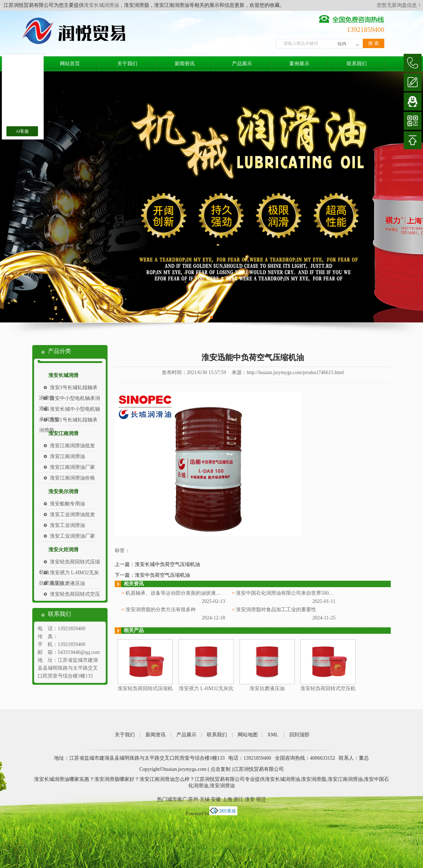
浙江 (238, 799)
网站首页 (70, 64)
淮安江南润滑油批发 (72, 446)
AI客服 (22, 131)
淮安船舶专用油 (67, 504)
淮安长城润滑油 (101, 5)
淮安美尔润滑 (63, 492)
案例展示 (299, 64)
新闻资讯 (185, 64)
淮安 (250, 799)
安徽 (216, 799)
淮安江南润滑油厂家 (72, 467)
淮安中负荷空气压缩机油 (162, 575)
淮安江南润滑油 (67, 456)
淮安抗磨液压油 (67, 583)
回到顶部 (299, 735)
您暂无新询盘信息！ (399, 5)
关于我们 (127, 64)
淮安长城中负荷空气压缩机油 (167, 564)
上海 (227, 799)
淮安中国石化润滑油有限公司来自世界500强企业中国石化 (300, 593)
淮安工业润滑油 (67, 525)
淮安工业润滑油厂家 (72, 536)
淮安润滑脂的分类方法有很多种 (161, 610)
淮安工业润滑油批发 (72, 515)
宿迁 (261, 799)
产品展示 (242, 64)
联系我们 (357, 64)
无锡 (205, 799)
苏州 (193, 799)
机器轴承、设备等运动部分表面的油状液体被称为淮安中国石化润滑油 (203, 593)
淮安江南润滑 (63, 433)
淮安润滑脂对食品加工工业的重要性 (276, 610)
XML (273, 735)
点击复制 (220, 769)
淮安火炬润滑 (63, 550)
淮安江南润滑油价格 (72, 478)
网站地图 (248, 735)
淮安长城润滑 (63, 375)
